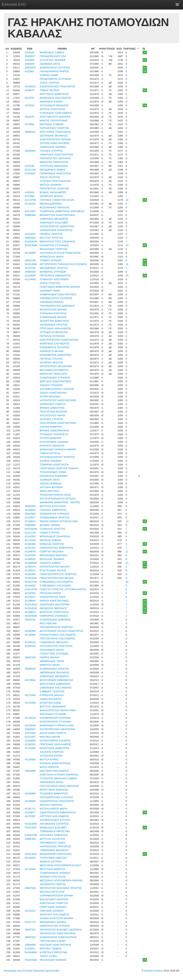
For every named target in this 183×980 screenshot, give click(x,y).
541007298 (31, 835)
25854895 (30, 771)
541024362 (31, 960)
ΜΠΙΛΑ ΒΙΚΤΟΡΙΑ (49, 491)
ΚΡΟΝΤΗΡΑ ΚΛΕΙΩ (50, 703)
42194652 (30, 586)
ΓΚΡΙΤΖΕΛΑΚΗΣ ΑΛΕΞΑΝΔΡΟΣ (57, 638)
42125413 (30, 911)
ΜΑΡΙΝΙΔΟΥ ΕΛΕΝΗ (51, 102)
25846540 (30, 669)
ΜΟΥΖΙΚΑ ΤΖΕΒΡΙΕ (51, 949)
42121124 (30, 533)
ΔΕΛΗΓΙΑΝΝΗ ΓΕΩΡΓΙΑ (53, 733)
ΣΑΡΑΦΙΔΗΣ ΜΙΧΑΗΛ (52, 302)
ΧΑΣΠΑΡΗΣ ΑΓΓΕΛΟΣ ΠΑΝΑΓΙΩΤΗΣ (60, 253)
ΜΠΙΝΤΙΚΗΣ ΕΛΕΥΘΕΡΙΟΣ (55, 344)
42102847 (30, 173)
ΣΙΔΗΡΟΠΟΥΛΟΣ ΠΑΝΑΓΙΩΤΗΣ (57, 86)
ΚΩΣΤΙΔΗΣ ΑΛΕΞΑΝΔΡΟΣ (54, 771)
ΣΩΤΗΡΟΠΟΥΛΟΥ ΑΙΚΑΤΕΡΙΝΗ (57, 729)
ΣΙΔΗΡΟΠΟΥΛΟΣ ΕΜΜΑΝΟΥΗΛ (58, 812)
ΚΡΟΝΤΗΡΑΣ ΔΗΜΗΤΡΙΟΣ (55, 748)
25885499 (30, 215)
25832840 (30, 514)
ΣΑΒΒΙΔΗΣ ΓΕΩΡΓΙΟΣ (52, 691)
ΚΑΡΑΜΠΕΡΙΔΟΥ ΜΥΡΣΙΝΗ (55, 718)
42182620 (30, 744)
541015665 (31, 824)
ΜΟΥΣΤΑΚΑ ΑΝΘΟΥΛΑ (52, 869)
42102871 (30, 949)
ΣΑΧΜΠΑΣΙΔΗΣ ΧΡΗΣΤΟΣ (54, 669)
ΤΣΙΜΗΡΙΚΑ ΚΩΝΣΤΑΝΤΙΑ (54, 465)
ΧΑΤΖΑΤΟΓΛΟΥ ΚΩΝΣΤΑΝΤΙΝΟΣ (58, 400)
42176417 (30, 597)
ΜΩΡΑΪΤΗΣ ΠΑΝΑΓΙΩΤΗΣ (54, 162)
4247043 (29, 105)
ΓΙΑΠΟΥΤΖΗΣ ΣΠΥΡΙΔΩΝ (54, 654)
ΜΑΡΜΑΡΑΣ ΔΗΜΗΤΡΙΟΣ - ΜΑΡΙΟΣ (60, 502)
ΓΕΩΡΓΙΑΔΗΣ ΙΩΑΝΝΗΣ (53, 907)
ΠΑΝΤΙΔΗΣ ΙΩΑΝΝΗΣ (52, 911)
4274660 (29, 124)
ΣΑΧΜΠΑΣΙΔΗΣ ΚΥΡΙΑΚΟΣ (55, 378)
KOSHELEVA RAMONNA (54, 476)
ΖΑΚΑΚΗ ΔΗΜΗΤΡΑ (51, 427)
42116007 (30, 234)
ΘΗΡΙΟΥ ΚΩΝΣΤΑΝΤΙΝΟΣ (54, 601)
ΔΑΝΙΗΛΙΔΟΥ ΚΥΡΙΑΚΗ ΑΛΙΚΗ (57, 725)
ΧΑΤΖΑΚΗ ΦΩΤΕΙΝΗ (51, 487)
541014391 (31, 578)
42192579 (30, 567)
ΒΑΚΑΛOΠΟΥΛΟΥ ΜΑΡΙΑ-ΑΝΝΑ (58, 710)
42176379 (30, 718)
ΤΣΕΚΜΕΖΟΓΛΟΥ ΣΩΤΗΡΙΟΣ (56, 298)
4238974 (29, 90)
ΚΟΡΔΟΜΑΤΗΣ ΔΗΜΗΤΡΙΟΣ (56, 355)
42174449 (30, 540)
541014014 (31, 604)
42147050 (30, 555)
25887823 (30, 937)
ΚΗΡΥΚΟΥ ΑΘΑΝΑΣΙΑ (52, 446)
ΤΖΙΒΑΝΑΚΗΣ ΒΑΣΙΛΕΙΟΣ (54, 850)
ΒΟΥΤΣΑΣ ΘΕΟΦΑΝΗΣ (53, 707)
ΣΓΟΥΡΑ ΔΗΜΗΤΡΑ (51, 438)
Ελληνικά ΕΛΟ (14, 4)
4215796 (29, 166)
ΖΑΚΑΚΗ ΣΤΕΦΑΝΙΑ (51, 385)
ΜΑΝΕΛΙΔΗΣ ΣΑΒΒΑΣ (52, 52)
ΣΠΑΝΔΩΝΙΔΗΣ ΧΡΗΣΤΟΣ (55, 518)
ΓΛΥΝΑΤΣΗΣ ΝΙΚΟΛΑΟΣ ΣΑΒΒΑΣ (58, 778)
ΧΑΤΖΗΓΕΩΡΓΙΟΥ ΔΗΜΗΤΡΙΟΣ (57, 226)
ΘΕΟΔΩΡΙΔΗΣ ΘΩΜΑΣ (53, 170)
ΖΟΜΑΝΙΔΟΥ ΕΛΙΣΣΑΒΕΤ (54, 223)
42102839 (30, 725)
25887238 (30, 657)
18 (127, 582)
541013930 (31, 264)
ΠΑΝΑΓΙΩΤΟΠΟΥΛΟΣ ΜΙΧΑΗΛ (57, 578)
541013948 (31, 245)
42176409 (30, 703)
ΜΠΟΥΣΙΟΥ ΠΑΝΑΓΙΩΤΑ (53, 374)
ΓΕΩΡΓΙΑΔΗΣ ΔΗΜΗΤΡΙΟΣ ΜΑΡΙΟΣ (60, 287)
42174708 (30, 200)
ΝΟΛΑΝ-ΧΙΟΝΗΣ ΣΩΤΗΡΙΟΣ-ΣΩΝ (59, 521)
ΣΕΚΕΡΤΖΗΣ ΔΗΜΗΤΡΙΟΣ (54, 321)
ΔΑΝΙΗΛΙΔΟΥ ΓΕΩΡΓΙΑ (53, 404)
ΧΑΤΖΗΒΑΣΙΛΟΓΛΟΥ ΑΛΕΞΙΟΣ (57, 389)
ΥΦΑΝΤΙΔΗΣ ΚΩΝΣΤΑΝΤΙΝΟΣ (56, 155)
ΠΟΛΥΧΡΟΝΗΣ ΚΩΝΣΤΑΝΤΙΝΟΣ (58, 423)
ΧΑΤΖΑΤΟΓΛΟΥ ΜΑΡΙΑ (52, 415)
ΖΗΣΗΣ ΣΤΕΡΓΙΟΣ (50, 283)
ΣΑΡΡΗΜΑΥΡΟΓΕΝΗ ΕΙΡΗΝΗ (56, 896)
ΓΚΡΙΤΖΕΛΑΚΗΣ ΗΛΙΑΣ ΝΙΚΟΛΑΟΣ (59, 786)
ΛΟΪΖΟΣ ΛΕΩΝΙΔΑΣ (51, 483)
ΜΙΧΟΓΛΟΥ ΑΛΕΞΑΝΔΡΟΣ (55, 914)
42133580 (30, 759)
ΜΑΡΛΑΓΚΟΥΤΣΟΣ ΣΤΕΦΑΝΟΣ (57, 242)
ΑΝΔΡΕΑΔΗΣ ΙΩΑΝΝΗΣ (53, 147)
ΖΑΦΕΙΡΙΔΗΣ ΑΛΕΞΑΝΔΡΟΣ (56, 688)
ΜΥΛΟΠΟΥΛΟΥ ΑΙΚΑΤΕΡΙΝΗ (56, 366)
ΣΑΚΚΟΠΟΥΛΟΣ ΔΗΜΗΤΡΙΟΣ (56, 548)
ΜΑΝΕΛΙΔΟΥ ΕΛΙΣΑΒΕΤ (53, 828)
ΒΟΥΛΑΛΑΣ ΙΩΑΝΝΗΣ (52, 559)
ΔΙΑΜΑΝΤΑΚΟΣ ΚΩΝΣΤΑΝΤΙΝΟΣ (58, 937)
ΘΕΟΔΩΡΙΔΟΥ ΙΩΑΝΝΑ (53, 922)
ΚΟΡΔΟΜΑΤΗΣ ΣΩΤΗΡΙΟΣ (55, 347)
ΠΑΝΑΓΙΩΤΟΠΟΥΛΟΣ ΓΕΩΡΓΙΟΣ (58, 574)
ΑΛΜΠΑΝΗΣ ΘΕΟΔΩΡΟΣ (54, 219)
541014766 (31, 589)
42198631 (30, 521)
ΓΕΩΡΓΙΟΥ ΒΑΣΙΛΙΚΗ (52, 552)
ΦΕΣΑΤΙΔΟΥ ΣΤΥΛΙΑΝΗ (53, 714)
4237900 (29, 196)
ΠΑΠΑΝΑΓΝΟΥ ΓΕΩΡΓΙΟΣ (54, 128)
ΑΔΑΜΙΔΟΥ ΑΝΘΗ (50, 291)
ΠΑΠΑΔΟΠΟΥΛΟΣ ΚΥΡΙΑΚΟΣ (56, 797)
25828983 (30, 151)
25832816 (30, 506)
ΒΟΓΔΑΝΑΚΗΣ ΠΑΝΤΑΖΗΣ (55, 207)
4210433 (29, 52)
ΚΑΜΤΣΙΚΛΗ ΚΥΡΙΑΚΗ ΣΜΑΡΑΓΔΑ (59, 775)
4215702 (29, 98)
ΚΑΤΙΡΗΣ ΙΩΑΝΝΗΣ (51, 461)
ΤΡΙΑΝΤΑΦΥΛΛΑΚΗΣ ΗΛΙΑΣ (55, 495)
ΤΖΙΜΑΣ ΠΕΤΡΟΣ (49, 90)
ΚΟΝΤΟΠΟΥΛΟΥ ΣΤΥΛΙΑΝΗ (55, 722)
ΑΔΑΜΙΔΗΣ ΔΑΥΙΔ (50, 64)
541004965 (31, 952)
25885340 (30, 272)
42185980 (30, 794)
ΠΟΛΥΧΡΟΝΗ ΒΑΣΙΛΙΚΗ (53, 412)
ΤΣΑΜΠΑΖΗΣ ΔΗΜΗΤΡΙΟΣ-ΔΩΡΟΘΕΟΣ (62, 211)
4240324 (29, 192)
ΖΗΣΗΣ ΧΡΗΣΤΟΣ (50, 177)
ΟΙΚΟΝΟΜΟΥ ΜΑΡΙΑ (51, 782)
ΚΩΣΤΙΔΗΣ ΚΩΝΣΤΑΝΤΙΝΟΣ (56, 945)
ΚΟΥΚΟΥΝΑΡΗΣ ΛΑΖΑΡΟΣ (55, 741)
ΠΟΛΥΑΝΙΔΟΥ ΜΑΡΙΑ (52, 650)
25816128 (30, 620)
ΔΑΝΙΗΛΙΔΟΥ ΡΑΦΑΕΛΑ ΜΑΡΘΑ (58, 449)
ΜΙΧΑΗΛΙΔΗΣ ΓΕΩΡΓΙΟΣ (53, 249)
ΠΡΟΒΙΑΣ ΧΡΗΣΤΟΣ (51, 234)
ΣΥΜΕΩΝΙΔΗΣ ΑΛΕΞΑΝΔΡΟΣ (56, 582)
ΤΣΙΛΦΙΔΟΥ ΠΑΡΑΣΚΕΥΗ (54, 434)
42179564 (30, 680)
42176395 (30, 748)
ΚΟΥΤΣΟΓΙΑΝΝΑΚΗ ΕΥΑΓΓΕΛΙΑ (58, 499)
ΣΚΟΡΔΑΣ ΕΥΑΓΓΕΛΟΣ (53, 877)
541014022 (31, 854)
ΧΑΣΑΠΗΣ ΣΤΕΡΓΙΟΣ (52, 752)
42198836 (30, 801)
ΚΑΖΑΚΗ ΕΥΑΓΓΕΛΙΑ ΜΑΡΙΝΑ (56, 918)
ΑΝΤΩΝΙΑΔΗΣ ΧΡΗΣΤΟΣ (54, 325)
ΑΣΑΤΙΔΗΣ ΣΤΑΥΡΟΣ (51, 419)
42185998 (30, 631)
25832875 (30, 68)
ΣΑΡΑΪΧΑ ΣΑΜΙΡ (49, 75)
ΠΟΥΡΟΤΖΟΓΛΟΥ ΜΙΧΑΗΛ (55, 567)
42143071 (30, 812)
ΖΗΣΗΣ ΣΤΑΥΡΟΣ (50, 83)
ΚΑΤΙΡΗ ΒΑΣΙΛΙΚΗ (50, 397)
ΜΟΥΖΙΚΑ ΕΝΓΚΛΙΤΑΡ (52, 892)
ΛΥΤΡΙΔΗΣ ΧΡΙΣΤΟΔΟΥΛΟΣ (55, 181)
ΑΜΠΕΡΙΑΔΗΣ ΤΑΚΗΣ (52, 661)
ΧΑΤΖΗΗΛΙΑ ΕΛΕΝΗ (51, 756)
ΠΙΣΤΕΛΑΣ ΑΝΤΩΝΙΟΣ (52, 336)
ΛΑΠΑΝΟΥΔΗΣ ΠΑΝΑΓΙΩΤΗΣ (56, 230)
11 (127, 552)
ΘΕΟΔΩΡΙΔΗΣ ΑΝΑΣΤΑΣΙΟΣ (56, 854)
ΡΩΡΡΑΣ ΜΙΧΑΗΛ (50, 657)
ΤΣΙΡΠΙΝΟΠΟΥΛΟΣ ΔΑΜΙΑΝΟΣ (57, 306)
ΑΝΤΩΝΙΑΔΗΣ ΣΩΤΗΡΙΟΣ (54, 824)
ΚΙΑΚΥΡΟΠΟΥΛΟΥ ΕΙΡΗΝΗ (55, 139)
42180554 (30, 510)
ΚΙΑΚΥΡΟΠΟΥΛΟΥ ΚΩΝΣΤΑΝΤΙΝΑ (59, 340)
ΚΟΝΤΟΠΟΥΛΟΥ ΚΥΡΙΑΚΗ (55, 926)
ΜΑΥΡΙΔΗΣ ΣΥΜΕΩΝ (51, 124)
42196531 (30, 570)
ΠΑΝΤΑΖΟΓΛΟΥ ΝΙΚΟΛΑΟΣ (55, 158)
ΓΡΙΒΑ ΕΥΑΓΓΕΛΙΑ (50, 453)
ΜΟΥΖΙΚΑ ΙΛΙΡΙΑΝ (50, 737)
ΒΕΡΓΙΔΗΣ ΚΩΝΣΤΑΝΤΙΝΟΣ (55, 381)
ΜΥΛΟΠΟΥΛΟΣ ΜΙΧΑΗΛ (53, 310)
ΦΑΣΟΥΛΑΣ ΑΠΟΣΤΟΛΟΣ (54, 612)
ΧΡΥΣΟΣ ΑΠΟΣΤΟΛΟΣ (52, 109)
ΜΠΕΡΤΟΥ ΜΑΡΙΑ (50, 665)
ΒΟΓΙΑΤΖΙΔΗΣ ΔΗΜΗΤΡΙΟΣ (55, 684)
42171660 (30, 695)
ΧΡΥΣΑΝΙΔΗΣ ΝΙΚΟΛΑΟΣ (54, 105)
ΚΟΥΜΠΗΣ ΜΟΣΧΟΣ (51, 362)
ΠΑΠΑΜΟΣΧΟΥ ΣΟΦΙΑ (53, 843)
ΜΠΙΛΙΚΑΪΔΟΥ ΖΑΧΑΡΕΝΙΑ (55, 536)
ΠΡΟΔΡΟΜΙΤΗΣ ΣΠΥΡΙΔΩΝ (55, 79)
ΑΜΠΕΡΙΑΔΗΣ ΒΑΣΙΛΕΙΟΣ (54, 673)
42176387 (30, 816)
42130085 (30, 253)
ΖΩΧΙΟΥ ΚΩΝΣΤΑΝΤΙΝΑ (53, 393)
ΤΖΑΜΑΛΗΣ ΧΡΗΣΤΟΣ (52, 529)
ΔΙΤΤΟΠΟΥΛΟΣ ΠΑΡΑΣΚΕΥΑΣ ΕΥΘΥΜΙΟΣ (63, 264)
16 (127, 264)
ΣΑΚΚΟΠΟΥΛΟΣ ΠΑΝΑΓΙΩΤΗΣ (57, 801)
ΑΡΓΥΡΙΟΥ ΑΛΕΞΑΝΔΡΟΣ (54, 816)
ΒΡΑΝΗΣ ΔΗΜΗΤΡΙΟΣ (52, 408)
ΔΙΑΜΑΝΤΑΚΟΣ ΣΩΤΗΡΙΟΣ (55, 68)
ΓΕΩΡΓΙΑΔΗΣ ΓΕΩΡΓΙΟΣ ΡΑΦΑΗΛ (59, 468)
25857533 (30, 888)
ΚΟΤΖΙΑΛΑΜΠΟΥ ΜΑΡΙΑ (53, 809)
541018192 (31, 608)
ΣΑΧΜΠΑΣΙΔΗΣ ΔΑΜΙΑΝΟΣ (55, 620)
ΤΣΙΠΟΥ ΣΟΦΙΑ (48, 956)
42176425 (30, 733)
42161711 (30, 809)
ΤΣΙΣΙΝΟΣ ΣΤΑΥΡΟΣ (51, 151)
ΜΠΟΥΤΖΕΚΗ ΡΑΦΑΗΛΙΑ (54, 790)
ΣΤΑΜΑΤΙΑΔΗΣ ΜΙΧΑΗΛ (53, 317)
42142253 (30, 536)
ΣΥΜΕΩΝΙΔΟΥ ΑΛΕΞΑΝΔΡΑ (55, 586)
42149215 (30, 86)
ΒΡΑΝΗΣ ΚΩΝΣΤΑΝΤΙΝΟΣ (54, 431)
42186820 (30, 559)
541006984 (31, 563)
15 (127, 563)
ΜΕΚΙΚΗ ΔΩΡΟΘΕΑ (51, 204)
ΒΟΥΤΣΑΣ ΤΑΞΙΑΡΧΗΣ (52, 839)
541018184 (31, 242)
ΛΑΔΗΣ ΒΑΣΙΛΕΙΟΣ (51, 699)
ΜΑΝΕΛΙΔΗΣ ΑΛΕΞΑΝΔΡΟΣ (55, 98)
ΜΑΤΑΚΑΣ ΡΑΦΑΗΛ (51, 540)
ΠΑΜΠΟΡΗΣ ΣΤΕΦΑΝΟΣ (54, 616)
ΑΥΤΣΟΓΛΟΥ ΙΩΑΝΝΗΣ (53, 60)
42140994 (30, 635)
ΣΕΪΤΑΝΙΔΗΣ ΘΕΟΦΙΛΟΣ (54, 136)
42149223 (30, 642)
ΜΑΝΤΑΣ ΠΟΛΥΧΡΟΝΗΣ (53, 121)
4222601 (29, 71)
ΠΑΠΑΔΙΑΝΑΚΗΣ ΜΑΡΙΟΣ (54, 71)
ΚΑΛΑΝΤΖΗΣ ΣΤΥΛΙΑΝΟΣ (54, 245)
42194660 (30, 741)
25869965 (30, 525)
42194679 (30, 552)
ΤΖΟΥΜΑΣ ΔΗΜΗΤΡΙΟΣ (53, 510)
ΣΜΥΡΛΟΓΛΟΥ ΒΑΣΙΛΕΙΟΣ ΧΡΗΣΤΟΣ (61, 888)
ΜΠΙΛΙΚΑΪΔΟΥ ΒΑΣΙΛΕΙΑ (53, 555)
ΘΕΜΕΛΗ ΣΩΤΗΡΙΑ (51, 862)
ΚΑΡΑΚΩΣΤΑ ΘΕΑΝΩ (51, 351)
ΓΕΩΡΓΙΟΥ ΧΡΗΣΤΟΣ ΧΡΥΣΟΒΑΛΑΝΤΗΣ (63, 589)
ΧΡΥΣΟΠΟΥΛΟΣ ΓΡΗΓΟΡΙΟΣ (56, 646)
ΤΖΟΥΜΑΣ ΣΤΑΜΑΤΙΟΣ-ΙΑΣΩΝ (57, 200)
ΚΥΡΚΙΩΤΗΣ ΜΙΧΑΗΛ (52, 695)
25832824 (30, 238)
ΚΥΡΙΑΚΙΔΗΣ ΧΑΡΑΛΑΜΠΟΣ (56, 113)
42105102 (30, 646)
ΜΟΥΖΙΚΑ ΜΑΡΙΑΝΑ (51, 805)
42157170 (30, 922)
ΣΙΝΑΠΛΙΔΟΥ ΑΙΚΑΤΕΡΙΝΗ (55, 604)
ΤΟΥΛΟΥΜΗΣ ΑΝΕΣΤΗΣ (53, 858)
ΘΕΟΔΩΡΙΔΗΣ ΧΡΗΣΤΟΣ (54, 268)
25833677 (30, 56)
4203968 (29, 60)
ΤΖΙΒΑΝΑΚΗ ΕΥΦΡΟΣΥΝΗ (55, 831)
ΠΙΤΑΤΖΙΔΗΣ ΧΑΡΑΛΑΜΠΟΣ (55, 328)
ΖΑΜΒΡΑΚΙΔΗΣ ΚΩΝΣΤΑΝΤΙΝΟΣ (58, 294)
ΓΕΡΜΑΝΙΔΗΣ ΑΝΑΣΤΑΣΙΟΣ (55, 173)
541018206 (31, 529)
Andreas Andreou (153, 971)
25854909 (30, 945)
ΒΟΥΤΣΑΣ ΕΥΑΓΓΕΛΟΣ (53, 506)
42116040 (30, 869)
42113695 (30, 279)
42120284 (30, 204)
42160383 (30, 574)
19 (127, 200)
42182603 (30, 858)
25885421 (30, 132)
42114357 (30, 737)
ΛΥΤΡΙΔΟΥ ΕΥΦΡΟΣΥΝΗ (54, 332)
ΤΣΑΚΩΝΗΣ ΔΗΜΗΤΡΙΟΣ (54, 794)
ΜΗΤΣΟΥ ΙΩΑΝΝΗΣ (51, 185)
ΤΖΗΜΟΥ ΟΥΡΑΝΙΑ (50, 260)
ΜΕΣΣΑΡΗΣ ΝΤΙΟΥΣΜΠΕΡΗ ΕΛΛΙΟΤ (60, 865)
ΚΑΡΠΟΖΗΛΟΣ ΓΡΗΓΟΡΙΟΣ (55, 846)
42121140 (30, 170)
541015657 (31, 828)
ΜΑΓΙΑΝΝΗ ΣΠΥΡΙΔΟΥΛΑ (54, 370)
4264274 (29, 117)
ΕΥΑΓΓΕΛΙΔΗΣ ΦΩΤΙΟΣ (53, 570)
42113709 (30, 268)
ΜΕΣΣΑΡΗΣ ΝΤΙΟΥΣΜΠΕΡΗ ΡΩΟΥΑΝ (61, 880)
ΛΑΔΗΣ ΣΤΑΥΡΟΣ (50, 533)
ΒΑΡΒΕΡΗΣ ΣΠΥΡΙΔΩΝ (53, 272)
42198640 (30, 601)
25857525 (30, 930)
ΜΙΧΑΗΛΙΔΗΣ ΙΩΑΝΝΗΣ (53, 960)
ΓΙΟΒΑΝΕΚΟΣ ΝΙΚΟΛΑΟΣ (54, 642)
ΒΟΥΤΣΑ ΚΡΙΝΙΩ (49, 759)
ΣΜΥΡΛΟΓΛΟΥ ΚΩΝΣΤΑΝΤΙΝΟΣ (58, 933)
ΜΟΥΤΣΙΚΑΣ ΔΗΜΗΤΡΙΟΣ (54, 94)
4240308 (29, 64)
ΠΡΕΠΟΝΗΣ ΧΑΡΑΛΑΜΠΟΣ (55, 744)
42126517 (30, 518)
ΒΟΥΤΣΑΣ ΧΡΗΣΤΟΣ (51, 238)
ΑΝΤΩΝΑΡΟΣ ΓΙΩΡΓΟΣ (53, 884)
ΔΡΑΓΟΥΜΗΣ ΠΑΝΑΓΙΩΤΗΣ (55, 132)
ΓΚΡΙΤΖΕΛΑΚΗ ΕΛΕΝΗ (53, 941)
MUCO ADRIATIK (49, 767)
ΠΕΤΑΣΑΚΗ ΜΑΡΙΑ (50, 593)
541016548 (31, 616)
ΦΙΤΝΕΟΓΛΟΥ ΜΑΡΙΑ (52, 257)
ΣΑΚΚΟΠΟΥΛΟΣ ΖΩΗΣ (53, 597)
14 (127, 245)
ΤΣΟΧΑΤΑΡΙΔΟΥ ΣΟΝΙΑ (53, 472)
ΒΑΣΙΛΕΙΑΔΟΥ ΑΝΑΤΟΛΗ (54, 899)
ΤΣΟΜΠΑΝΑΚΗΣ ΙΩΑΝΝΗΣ (55, 873)
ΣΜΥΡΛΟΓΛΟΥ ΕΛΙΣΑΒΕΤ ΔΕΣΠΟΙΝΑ (61, 930)
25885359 (30, 839)
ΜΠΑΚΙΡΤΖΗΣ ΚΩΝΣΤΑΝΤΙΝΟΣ (57, 215)
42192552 (30, 593)
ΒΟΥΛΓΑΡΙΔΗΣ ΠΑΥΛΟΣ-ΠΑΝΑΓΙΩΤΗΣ (61, 631)
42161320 (30, 548)
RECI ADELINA (48, 623)
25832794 (30, 260)
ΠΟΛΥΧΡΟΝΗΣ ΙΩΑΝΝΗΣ (54, 442)
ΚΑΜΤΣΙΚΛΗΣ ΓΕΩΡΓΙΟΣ (54, 903)
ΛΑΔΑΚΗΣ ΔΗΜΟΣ (50, 563)
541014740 (31, 582)
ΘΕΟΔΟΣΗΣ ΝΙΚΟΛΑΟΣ (53, 608)
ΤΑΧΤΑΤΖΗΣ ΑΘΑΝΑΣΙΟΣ (54, 166)
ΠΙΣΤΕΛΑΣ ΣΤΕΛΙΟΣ (51, 359)
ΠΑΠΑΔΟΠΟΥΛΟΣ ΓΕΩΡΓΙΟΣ (56, 627)
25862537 (30, 729)
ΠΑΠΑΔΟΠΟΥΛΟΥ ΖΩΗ (53, 56)
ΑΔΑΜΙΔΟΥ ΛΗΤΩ (50, 480)
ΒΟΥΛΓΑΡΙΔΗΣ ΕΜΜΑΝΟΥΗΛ (56, 680)
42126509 (30, 276)
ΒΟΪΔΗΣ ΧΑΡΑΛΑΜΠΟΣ (53, 192)
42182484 (30, 544)
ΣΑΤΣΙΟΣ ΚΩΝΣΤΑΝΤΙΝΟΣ (55, 143)
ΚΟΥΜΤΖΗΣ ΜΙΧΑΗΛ (51, 196)
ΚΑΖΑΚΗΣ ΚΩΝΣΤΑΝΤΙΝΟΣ (55, 763)
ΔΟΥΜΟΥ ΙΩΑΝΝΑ (50, 525)
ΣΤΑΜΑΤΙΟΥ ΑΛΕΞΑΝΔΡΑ (54, 279)
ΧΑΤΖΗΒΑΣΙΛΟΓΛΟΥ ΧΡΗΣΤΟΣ (57, 457)
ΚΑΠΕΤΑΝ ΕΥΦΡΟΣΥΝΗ (53, 952)
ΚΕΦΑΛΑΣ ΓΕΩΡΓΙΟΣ (52, 544)
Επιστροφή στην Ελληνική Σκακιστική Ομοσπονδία (31, 971)
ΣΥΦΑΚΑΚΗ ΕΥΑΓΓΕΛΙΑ (53, 313)
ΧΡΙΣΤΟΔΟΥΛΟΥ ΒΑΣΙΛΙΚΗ (55, 117)
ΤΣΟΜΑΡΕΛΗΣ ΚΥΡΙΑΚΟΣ (55, 514)
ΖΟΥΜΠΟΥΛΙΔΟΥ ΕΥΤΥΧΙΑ (55, 820)
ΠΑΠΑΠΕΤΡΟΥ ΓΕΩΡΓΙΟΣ (54, 189)
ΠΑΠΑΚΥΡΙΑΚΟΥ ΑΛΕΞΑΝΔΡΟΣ (58, 635)
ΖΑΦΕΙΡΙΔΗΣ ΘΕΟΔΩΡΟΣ (54, 676)
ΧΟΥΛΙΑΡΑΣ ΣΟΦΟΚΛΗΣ (54, 835)
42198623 (30, 612)
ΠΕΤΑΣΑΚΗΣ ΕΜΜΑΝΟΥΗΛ (55, 276)
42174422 (30, 211)
